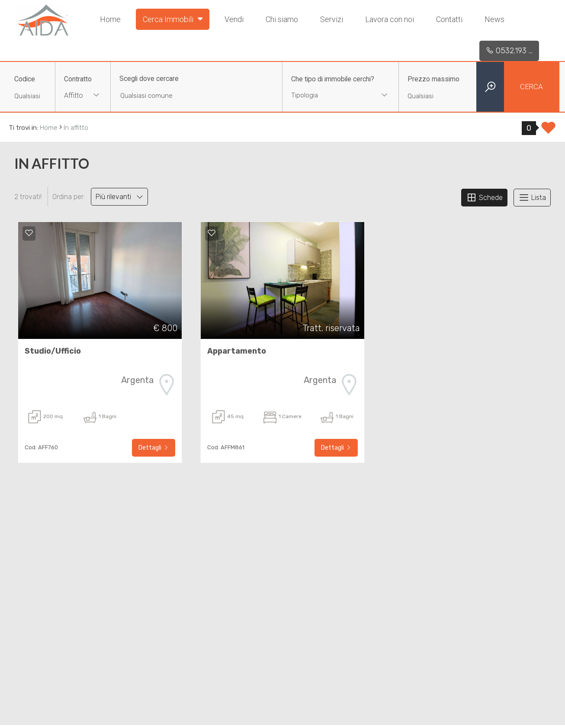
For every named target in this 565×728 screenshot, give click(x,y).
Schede (484, 197)
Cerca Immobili (173, 19)
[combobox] (83, 96)
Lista (532, 197)
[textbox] (330, 95)
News (494, 19)
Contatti (449, 19)
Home (110, 19)
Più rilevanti (119, 197)
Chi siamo (282, 19)
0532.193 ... (509, 51)
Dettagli (154, 448)
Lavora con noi (390, 19)
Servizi (332, 19)
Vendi (234, 19)
